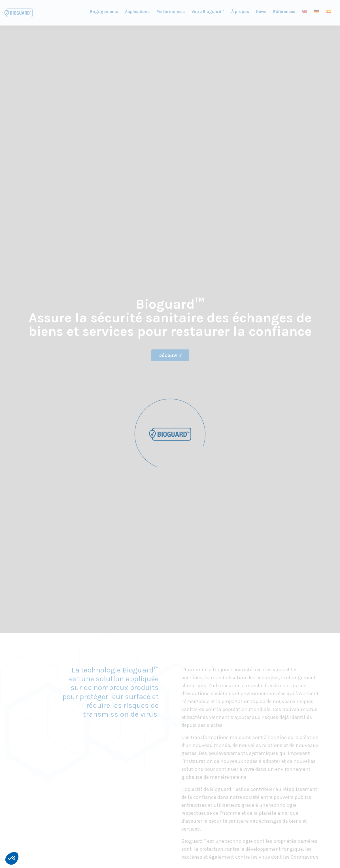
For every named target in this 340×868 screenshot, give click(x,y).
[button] (12, 858)
